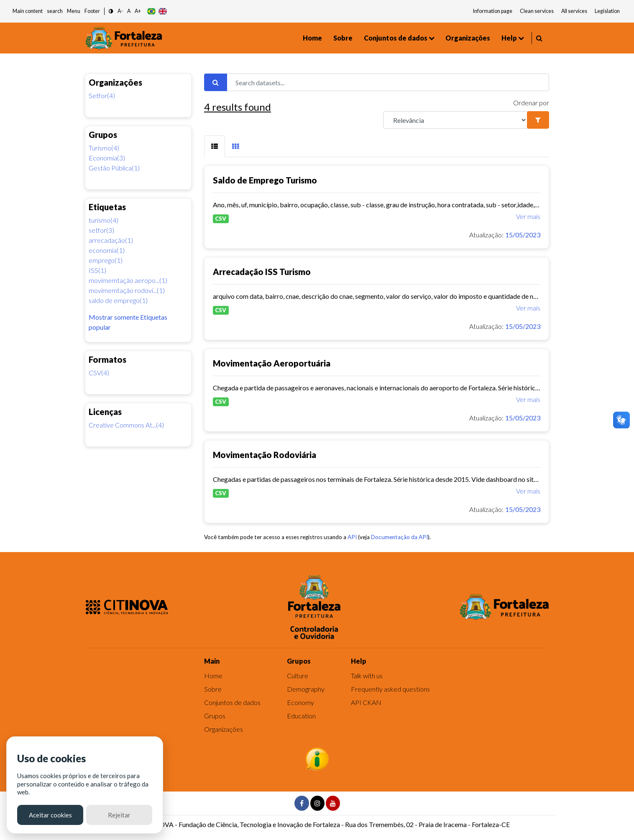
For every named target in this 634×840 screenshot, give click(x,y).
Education (301, 716)
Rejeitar (119, 815)
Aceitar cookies (50, 815)
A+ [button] (138, 11)
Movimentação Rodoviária (265, 455)
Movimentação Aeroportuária (272, 363)
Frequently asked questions (390, 689)
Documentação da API (399, 537)
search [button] (55, 11)
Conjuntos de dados (396, 38)
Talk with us (367, 676)
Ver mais (528, 216)
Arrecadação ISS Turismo (262, 272)
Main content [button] (28, 11)
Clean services (537, 11)
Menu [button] (74, 11)
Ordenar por (531, 103)
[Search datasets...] (388, 82)
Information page (493, 11)
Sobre (343, 38)
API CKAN (366, 702)
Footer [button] (92, 11)
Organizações (468, 38)
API (352, 537)
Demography (306, 689)
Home (312, 38)
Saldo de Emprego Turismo (265, 180)
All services (574, 11)
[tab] (215, 146)
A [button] (129, 11)
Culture (298, 676)
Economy (300, 702)
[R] (455, 120)
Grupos (215, 716)
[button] (111, 11)
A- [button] (120, 11)
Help (509, 38)
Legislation (607, 11)
